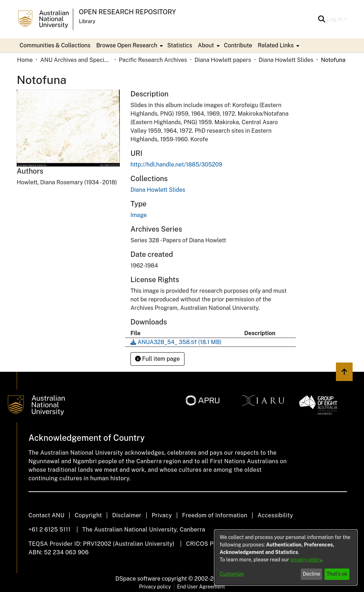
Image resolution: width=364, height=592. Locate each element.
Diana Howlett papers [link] (223, 60)
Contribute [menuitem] (238, 45)
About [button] (206, 45)
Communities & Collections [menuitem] (55, 45)
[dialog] (286, 557)
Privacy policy (155, 587)
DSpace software (138, 579)
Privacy (162, 515)
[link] (158, 190)
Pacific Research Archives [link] (153, 60)
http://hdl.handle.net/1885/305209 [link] (176, 165)
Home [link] (25, 60)
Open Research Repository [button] (127, 12)
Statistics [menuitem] (180, 45)
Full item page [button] (157, 359)
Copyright (88, 515)
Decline (312, 574)
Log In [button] (335, 19)
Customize (232, 574)
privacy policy (306, 560)
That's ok (337, 574)
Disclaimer (127, 515)
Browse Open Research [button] (127, 45)
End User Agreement (201, 587)
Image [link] (139, 215)
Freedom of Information (215, 515)
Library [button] (87, 21)
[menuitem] (129, 46)
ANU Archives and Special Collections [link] (76, 60)
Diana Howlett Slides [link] (286, 60)
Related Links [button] (276, 45)
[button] (322, 19)
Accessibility (275, 515)
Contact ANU (46, 515)
